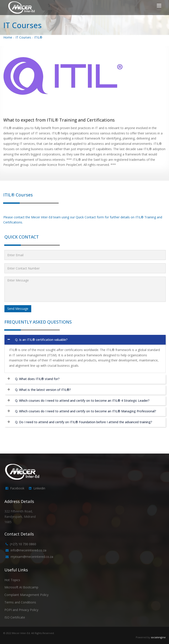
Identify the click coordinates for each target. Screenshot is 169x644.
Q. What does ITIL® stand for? (37, 379)
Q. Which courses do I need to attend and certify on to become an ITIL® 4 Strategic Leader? (82, 401)
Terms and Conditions (20, 602)
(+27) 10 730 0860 (23, 544)
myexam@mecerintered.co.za (32, 557)
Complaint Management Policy (26, 595)
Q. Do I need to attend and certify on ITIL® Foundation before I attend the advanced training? (84, 422)
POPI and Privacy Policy (21, 610)
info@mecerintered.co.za (28, 550)
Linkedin (39, 488)
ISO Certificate (15, 617)
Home (8, 37)
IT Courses (23, 37)
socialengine (158, 637)
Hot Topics (12, 580)
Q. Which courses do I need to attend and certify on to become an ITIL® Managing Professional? (86, 411)
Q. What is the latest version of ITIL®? (43, 390)
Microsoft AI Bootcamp (21, 587)
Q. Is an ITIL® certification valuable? (41, 340)
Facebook (17, 488)
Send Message (18, 309)
